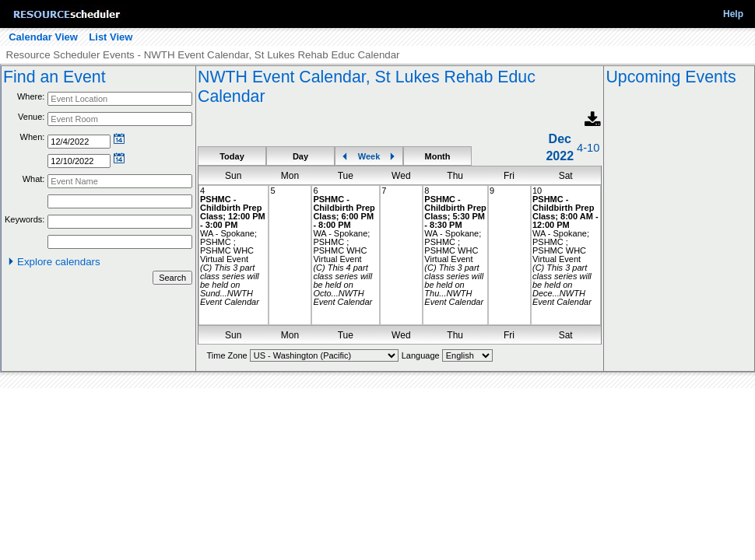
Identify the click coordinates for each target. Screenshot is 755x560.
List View (111, 37)
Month (438, 156)
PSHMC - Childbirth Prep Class (231, 208)
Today (232, 156)
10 (537, 191)
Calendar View (43, 37)
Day (300, 156)
